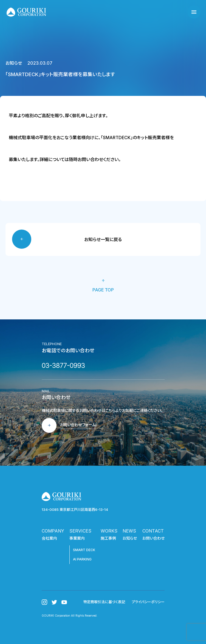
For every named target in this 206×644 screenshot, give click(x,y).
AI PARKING (82, 559)
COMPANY (53, 531)
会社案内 (49, 538)
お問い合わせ (153, 538)
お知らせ (130, 538)
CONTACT (153, 531)
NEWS (129, 531)
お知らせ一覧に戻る (103, 239)
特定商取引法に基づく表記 (104, 602)
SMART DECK (84, 550)
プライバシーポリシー (148, 602)
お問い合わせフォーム (78, 425)
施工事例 (108, 538)
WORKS (109, 531)
